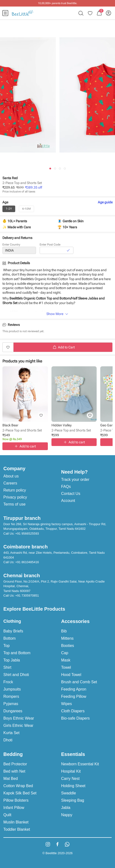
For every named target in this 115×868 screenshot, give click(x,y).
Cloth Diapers (73, 711)
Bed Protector (15, 764)
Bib (64, 631)
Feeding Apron (74, 689)
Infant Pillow (14, 808)
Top (7, 646)
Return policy (15, 490)
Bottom (10, 638)
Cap (65, 653)
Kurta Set (11, 733)
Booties (68, 646)
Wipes (66, 704)
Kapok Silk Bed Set (20, 793)
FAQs (66, 487)
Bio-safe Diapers (75, 718)
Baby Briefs (13, 631)
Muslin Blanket (16, 822)
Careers (10, 483)
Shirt (7, 667)
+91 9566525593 (27, 534)
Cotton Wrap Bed (18, 786)
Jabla (66, 808)
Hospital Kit (71, 771)
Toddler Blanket (17, 829)
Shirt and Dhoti (16, 675)
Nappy (67, 815)
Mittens (67, 638)
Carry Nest (70, 779)
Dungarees (13, 711)
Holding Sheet (73, 786)
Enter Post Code (50, 245)
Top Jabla (12, 660)
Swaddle (68, 793)
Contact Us (71, 494)
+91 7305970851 (27, 595)
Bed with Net (14, 771)
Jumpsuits (12, 689)
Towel (66, 667)
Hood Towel (71, 675)
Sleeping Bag (73, 800)
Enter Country (11, 245)
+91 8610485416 (27, 562)
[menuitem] (5, 13)
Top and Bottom (17, 653)
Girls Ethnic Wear (18, 726)
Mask (66, 660)
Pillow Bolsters (16, 800)
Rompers (11, 696)
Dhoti (8, 740)
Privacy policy (15, 497)
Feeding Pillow (74, 696)
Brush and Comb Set (79, 682)
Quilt (7, 815)
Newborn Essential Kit (80, 764)
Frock (8, 682)
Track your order (75, 480)
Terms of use (14, 504)
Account (68, 501)
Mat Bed (11, 779)
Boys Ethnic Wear (19, 718)
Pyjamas (11, 704)
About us (11, 476)
